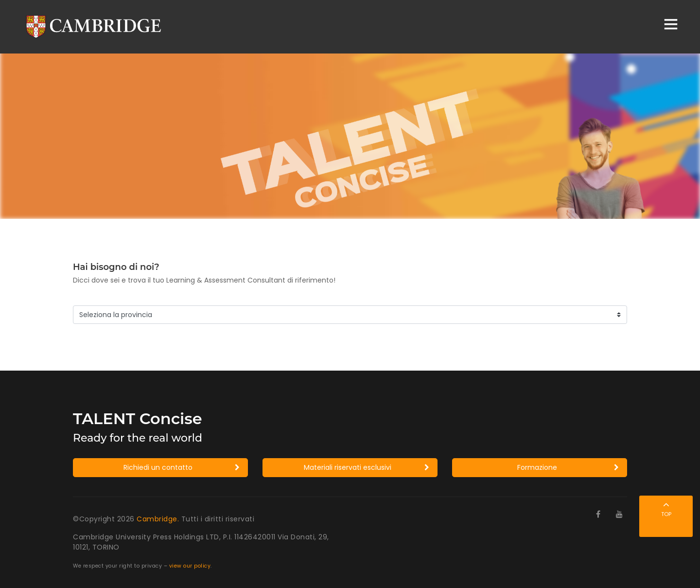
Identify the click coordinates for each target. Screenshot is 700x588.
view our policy (190, 566)
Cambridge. (159, 519)
